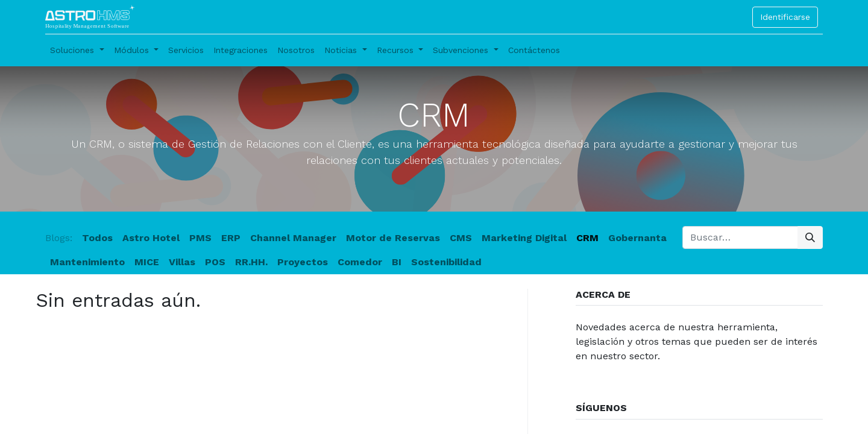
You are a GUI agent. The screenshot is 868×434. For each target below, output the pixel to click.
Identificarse (785, 17)
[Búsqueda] (810, 237)
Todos (97, 238)
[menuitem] (186, 50)
